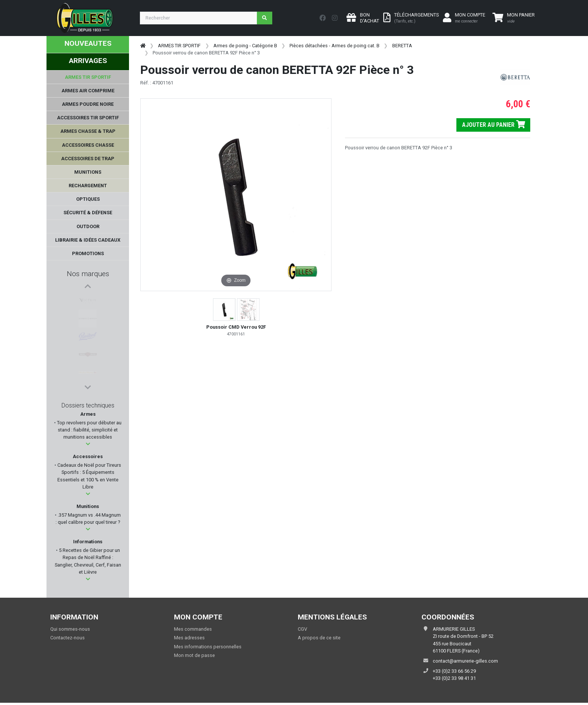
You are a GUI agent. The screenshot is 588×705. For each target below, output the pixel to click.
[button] (88, 444)
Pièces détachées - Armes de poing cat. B (334, 46)
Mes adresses (189, 638)
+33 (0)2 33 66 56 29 (454, 671)
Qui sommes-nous (70, 629)
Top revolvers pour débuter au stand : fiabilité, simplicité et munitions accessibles (89, 430)
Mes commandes (193, 629)
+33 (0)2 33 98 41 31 (454, 678)
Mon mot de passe (194, 655)
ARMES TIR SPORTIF (179, 46)
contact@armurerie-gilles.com (465, 661)
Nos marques (88, 274)
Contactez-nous (67, 638)
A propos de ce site (319, 638)
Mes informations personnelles (208, 647)
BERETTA (402, 46)
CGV (302, 629)
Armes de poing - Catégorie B (245, 46)
